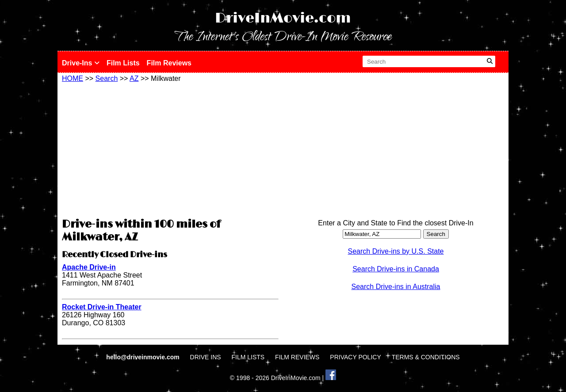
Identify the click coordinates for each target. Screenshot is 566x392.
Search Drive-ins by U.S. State (396, 251)
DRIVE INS (206, 357)
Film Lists (123, 63)
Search (107, 78)
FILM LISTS (248, 357)
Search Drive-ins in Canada (396, 269)
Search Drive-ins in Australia (396, 287)
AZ (134, 78)
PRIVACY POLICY (355, 357)
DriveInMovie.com (283, 18)
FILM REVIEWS (297, 357)
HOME (73, 78)
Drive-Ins (81, 63)
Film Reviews (169, 63)
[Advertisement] (170, 149)
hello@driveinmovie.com (143, 357)
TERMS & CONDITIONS (426, 357)
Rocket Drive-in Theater (102, 307)
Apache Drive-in (89, 267)
